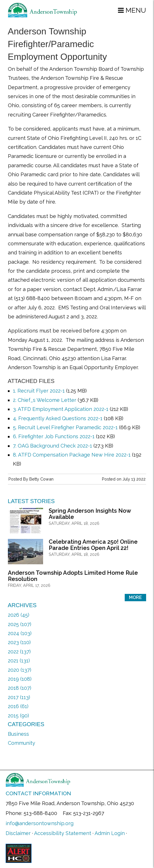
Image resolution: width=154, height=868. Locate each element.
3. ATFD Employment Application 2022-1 (61, 409)
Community (22, 743)
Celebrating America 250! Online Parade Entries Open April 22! (93, 545)
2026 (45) (19, 615)
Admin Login (110, 833)
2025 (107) (20, 624)
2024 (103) (20, 633)
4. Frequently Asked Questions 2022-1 (58, 418)
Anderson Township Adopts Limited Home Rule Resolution (73, 576)
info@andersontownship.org (40, 823)
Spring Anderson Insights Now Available (90, 514)
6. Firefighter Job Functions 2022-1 (54, 436)
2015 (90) (18, 716)
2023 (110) (19, 642)
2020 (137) (20, 670)
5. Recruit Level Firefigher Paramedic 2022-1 (65, 427)
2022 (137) (19, 652)
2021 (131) (19, 661)
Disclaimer (18, 833)
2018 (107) (20, 688)
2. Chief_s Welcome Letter (45, 400)
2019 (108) (20, 679)
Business (18, 734)
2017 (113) (19, 697)
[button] (132, 10)
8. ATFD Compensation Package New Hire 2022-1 (72, 455)
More (135, 597)
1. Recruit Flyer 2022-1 (39, 391)
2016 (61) (18, 706)
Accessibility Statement (63, 833)
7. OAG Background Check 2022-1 (53, 446)
